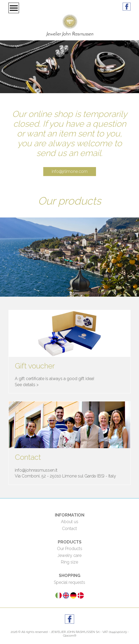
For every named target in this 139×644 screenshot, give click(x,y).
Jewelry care (69, 555)
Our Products (70, 549)
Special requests (69, 582)
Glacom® (70, 636)
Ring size (69, 562)
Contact (69, 529)
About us (70, 522)
